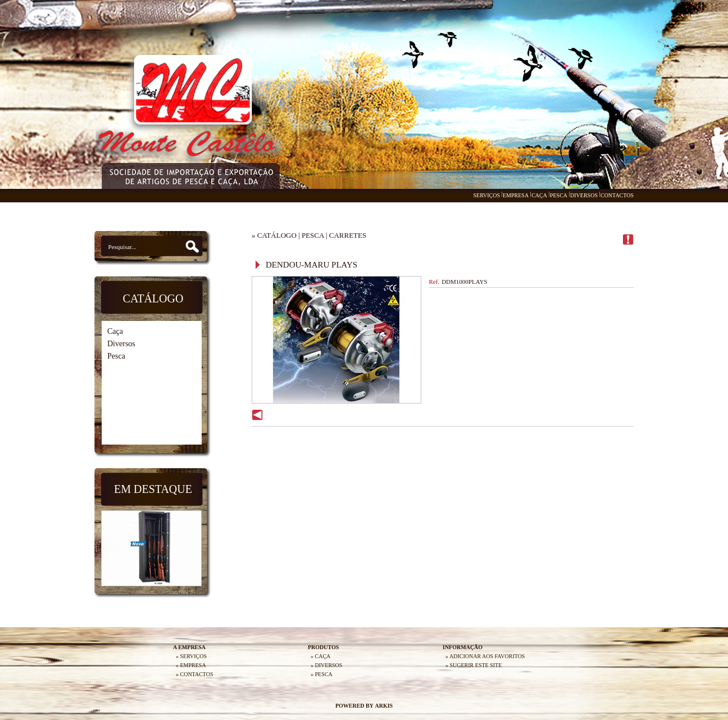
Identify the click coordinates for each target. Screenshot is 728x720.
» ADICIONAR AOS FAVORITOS (485, 656)
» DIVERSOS (326, 665)
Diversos (121, 344)
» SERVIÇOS (191, 656)
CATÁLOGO (277, 235)
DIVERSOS (584, 195)
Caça (115, 331)
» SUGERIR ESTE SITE (474, 665)
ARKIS (384, 706)
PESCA (559, 195)
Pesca (116, 356)
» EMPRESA (191, 665)
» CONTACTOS (195, 674)
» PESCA (322, 674)
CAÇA (539, 195)
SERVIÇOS (486, 195)
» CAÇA (320, 656)
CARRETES (348, 235)
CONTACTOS (617, 195)
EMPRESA (516, 195)
